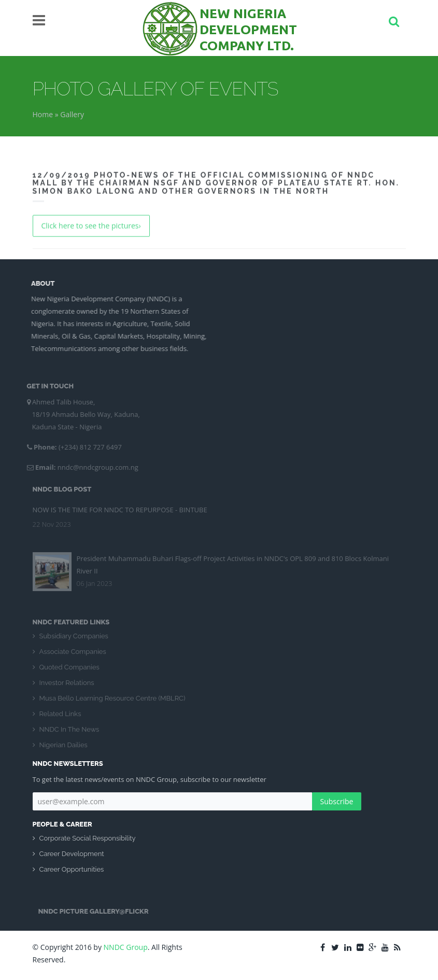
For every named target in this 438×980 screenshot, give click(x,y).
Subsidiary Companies (74, 638)
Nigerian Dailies (63, 747)
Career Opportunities (72, 869)
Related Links (60, 716)
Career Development (72, 854)
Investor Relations (67, 685)
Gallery (72, 114)
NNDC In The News (69, 731)
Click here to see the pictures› (91, 225)
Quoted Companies (69, 669)
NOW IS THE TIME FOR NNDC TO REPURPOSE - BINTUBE (120, 508)
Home (43, 114)
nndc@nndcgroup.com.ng (96, 467)
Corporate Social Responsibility (88, 838)
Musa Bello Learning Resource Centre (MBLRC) (112, 700)
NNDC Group (126, 947)
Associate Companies (73, 654)
